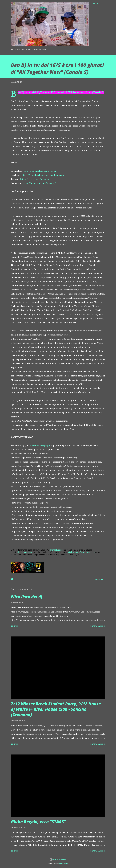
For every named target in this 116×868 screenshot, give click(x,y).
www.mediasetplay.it (40, 445)
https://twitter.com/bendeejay (35, 179)
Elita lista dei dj (27, 597)
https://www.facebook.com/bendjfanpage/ (43, 175)
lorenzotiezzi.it (56, 550)
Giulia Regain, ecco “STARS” (38, 822)
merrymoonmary (63, 863)
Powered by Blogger (58, 859)
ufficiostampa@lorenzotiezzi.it (81, 552)
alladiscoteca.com (25, 552)
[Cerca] (96, 4)
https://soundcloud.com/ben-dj (40, 171)
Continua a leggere (97, 626)
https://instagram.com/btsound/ (39, 183)
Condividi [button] (99, 580)
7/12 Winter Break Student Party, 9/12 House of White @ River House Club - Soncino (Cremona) (56, 709)
